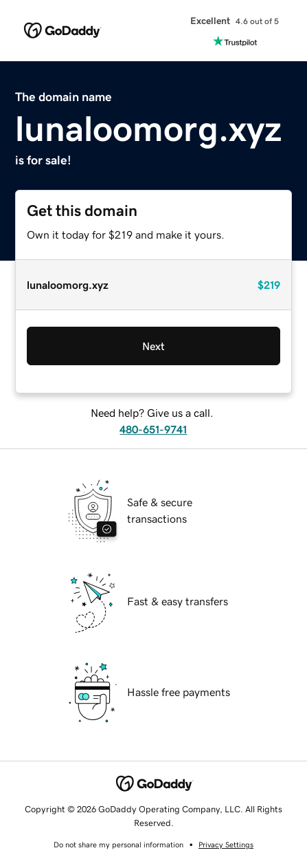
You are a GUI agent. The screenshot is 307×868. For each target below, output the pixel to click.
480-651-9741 (153, 429)
